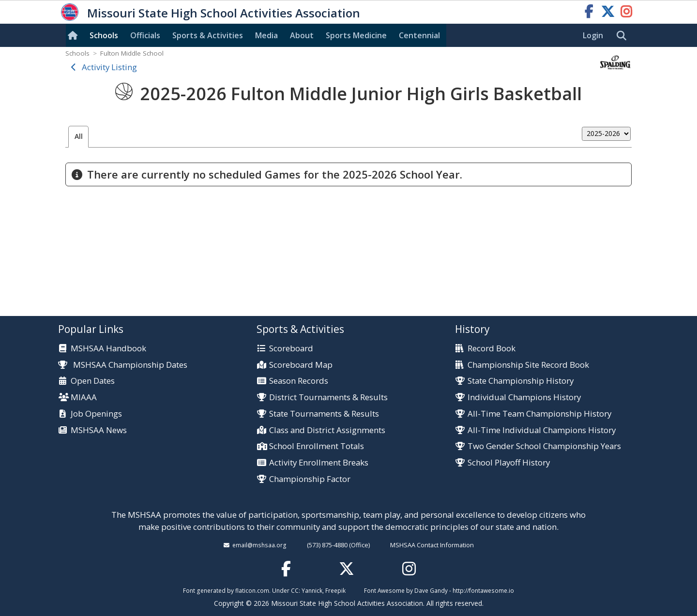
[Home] (75, 35)
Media (266, 35)
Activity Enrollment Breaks (319, 463)
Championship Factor (310, 479)
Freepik (335, 590)
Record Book (492, 349)
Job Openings (96, 414)
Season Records (299, 381)
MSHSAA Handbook (108, 349)
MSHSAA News (99, 430)
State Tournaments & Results (324, 414)
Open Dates (93, 381)
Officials (145, 35)
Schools (104, 35)
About (302, 35)
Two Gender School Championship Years (544, 446)
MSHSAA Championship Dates (123, 365)
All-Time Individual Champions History (542, 430)
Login (593, 35)
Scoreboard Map (301, 365)
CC (295, 590)
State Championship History (521, 381)
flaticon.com (252, 590)
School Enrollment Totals (317, 446)
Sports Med (356, 35)
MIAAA (84, 398)
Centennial (419, 35)
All (79, 136)
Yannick (312, 590)
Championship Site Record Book (528, 365)
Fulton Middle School (132, 53)
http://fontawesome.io (483, 590)
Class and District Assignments (327, 430)
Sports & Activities (208, 35)
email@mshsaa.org (259, 545)
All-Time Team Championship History (539, 414)
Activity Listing (109, 67)
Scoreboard (291, 349)
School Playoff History (509, 463)
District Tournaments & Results (328, 398)
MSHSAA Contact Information (432, 545)
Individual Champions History (524, 398)
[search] (624, 36)
